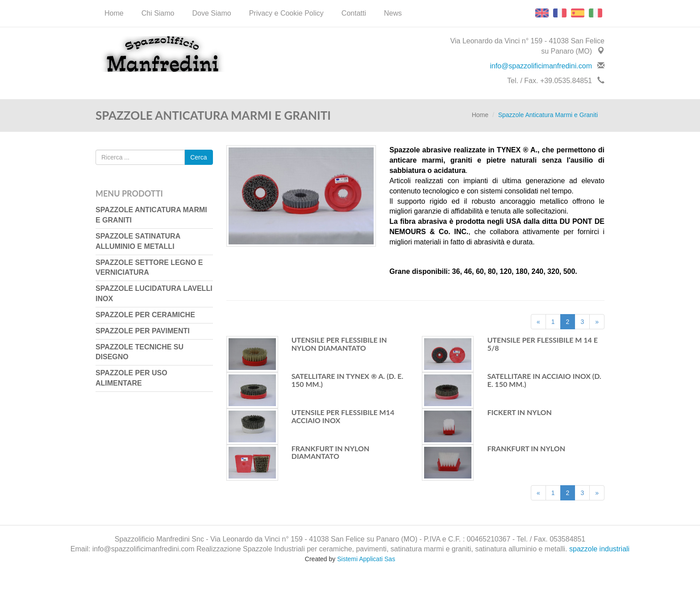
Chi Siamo (158, 13)
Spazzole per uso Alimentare (131, 378)
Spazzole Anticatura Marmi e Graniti (151, 215)
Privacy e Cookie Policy (286, 13)
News (393, 13)
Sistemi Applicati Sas (366, 559)
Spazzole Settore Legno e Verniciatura (149, 268)
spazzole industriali (599, 549)
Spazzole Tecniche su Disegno (140, 352)
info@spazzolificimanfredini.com (541, 66)
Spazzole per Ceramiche (145, 315)
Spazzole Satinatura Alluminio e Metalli (138, 241)
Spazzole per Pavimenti (143, 331)
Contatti (354, 13)
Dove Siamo (212, 13)
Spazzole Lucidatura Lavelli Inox (154, 294)
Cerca (198, 157)
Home (114, 13)
